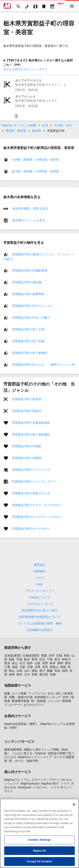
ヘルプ (40, 578)
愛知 (68, 663)
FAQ (39, 584)
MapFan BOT (50, 784)
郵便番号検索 (21, 701)
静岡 (60, 663)
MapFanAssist (30, 784)
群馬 (35, 659)
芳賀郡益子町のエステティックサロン (37, 517)
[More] (72, 6)
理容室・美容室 (16, 131)
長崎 (12, 674)
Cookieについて (40, 597)
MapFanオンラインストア (35, 757)
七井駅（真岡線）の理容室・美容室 (35, 160)
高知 (57, 671)
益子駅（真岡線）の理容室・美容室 (35, 171)
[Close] (74, 807)
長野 (45, 663)
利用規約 (40, 571)
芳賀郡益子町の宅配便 (27, 458)
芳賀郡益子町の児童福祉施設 (31, 423)
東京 (57, 659)
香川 (42, 671)
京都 (30, 667)
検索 (7, 693)
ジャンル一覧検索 (59, 701)
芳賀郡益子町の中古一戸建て (31, 318)
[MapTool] (35, 6)
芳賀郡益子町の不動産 (27, 446)
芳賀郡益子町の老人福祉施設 (31, 434)
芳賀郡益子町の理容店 (27, 411)
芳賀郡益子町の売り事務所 (29, 353)
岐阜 (53, 663)
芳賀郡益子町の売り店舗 (28, 341)
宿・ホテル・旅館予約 (24, 761)
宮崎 (35, 674)
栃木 (27, 659)
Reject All (39, 854)
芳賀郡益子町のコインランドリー (34, 481)
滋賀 (15, 667)
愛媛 (50, 671)
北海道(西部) (31, 656)
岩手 (52, 656)
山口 (27, 671)
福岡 (65, 671)
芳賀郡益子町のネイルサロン (31, 529)
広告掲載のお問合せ (40, 630)
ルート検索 (19, 693)
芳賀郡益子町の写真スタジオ (31, 493)
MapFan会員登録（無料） (21, 724)
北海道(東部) (13, 656)
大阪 (22, 667)
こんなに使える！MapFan (29, 753)
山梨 (37, 663)
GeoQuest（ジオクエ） (33, 787)
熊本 (19, 674)
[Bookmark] (44, 6)
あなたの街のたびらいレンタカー (25, 69)
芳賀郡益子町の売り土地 (28, 329)
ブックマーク (13, 705)
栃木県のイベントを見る (28, 220)
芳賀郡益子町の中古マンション (32, 306)
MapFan (7, 125)
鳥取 (63, 667)
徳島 (35, 671)
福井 (30, 663)
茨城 (19, 659)
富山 (15, 663)
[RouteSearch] (27, 6)
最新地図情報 (13, 749)
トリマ (65, 784)
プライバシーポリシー (40, 591)
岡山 (12, 671)
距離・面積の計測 (21, 697)
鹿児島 (44, 674)
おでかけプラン (34, 705)
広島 (19, 671)
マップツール (37, 693)
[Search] (19, 6)
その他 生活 (63, 125)
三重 (7, 667)
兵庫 (37, 667)
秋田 (67, 656)
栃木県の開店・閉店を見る (30, 208)
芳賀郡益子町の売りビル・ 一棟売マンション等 (43, 365)
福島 (12, 659)
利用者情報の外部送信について (40, 617)
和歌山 (54, 667)
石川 (22, 663)
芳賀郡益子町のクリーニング (31, 470)
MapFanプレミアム (17, 780)
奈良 (45, 667)
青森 (44, 656)
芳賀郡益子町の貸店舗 (27, 282)
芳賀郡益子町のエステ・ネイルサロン (37, 505)
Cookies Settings (40, 843)
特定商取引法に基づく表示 (40, 610)
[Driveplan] (52, 6)
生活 (45, 125)
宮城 (59, 656)
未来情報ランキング (47, 697)
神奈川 (66, 659)
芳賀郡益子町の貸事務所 (28, 294)
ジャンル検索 (27, 125)
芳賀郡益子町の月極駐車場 (29, 270)
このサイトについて (40, 604)
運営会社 (40, 565)
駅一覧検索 (39, 701)
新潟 (7, 663)
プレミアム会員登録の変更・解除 (40, 623)
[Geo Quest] (61, 6)
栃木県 (36, 131)
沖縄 (53, 674)
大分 (27, 674)
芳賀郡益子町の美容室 (27, 399)
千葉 (50, 659)
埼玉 (42, 659)
